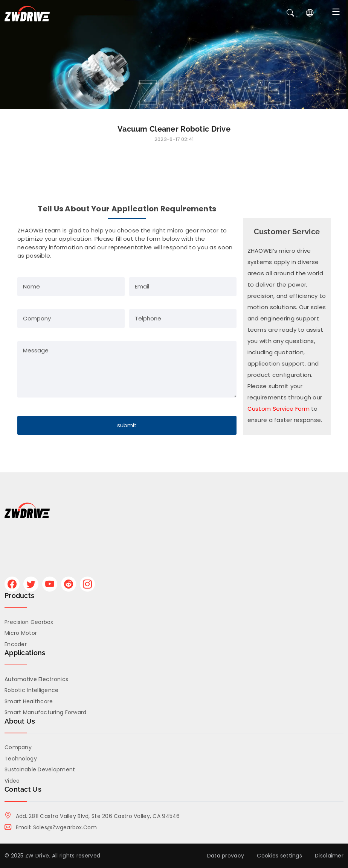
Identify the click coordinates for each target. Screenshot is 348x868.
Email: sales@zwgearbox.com (51, 827)
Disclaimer (329, 856)
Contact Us (23, 789)
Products (19, 596)
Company (18, 747)
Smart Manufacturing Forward (46, 712)
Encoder (16, 644)
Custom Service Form (279, 409)
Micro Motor (21, 633)
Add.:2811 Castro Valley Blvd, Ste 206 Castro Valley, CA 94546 (92, 816)
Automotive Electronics (36, 679)
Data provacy (226, 856)
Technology (21, 759)
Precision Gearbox (29, 622)
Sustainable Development (40, 769)
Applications (25, 653)
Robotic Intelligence (32, 690)
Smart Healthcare (29, 701)
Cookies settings (279, 856)
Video (12, 781)
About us (20, 721)
